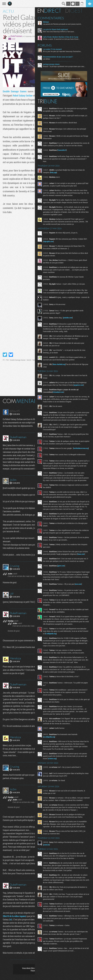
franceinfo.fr (63, 153)
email (13, 39)
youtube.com (69, 325)
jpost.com (62, 601)
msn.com (79, 620)
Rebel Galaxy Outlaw (23, 96)
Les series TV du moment (53, 49)
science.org (60, 799)
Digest (75, 11)
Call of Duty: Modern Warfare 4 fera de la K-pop (62, 37)
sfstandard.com (59, 404)
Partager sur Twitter (5, 355)
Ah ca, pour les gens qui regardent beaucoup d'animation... (64, 51)
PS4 (7, 360)
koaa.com (48, 587)
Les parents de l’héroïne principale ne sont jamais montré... (64, 24)
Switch (29, 360)
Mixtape (47, 22)
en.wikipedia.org (50, 778)
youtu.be (47, 890)
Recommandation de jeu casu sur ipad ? (59, 57)
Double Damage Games (15, 91)
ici (11, 919)
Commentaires (52, 18)
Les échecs (48, 59)
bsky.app (55, 175)
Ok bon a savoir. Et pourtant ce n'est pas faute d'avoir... (62, 39)
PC (4, 360)
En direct (50, 11)
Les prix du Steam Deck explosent (57, 29)
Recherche (64, 4)
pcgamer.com (49, 397)
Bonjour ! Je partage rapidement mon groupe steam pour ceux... (65, 66)
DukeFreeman (16, 36)
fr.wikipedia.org (58, 672)
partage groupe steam (52, 64)
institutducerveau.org (52, 471)
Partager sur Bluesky (11, 355)
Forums (46, 45)
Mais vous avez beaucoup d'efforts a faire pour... (60, 32)
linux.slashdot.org (60, 374)
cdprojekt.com (53, 246)
